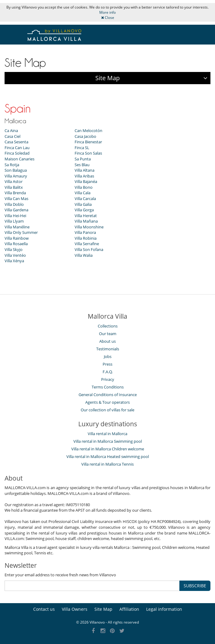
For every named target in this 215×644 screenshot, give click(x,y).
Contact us (44, 609)
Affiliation (129, 609)
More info (107, 12)
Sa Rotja (12, 165)
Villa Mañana (86, 221)
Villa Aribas (84, 176)
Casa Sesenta (16, 142)
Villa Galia (83, 204)
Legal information (164, 609)
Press (107, 364)
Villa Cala (83, 193)
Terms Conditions (108, 387)
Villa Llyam (14, 221)
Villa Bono (84, 187)
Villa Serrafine (87, 244)
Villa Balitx (14, 187)
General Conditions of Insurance (108, 395)
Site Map (103, 609)
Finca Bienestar (88, 142)
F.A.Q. (108, 372)
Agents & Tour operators (107, 402)
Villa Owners (75, 609)
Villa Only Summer (21, 232)
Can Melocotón (88, 131)
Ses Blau (82, 165)
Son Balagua (16, 170)
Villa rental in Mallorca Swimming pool (108, 441)
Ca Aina (11, 131)
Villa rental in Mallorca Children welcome (108, 449)
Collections (108, 326)
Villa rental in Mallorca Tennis (107, 464)
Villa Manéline (17, 227)
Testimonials (108, 349)
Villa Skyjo (14, 249)
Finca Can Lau (17, 148)
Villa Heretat (86, 216)
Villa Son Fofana (89, 249)
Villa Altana (85, 170)
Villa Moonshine (89, 227)
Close (108, 18)
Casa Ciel (12, 136)
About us (107, 341)
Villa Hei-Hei (15, 216)
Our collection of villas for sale (107, 410)
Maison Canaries (19, 159)
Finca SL (82, 148)
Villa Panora (85, 232)
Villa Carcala (85, 199)
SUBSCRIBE (195, 586)
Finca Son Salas (88, 153)
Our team (108, 334)
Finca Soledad (17, 153)
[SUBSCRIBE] (92, 586)
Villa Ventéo (15, 255)
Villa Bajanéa (86, 181)
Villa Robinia (86, 238)
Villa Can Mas (16, 199)
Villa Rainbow (17, 238)
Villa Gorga (84, 210)
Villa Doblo (14, 204)
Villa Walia (84, 255)
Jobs (108, 356)
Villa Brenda (15, 193)
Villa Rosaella (16, 244)
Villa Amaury (16, 176)
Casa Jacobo (85, 136)
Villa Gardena (16, 210)
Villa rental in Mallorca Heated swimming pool (108, 456)
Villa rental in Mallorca (107, 434)
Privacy (108, 379)
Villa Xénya (14, 261)
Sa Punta (83, 159)
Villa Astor (14, 181)
